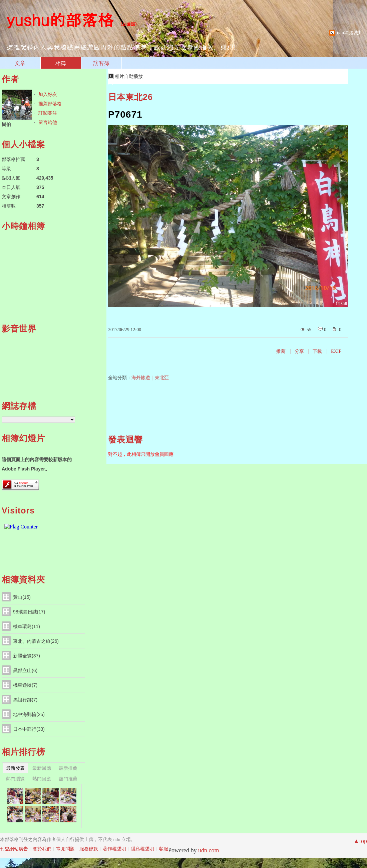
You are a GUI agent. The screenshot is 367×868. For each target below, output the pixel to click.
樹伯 (6, 124)
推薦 (281, 351)
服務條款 (89, 849)
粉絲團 (29, 863)
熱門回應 (42, 779)
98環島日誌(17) (29, 612)
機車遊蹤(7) (25, 685)
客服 (163, 849)
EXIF (336, 351)
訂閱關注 (48, 113)
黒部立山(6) (25, 670)
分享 (299, 351)
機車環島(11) (27, 626)
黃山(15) (22, 597)
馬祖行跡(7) (25, 700)
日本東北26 (130, 97)
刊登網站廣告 (14, 849)
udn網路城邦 (350, 33)
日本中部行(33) (29, 729)
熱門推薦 (68, 779)
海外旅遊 (141, 378)
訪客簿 (101, 63)
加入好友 (48, 94)
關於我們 (42, 849)
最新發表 (15, 768)
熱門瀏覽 (15, 779)
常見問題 (65, 849)
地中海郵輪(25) (29, 714)
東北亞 (162, 378)
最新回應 (42, 768)
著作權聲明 (114, 849)
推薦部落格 (50, 104)
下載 (317, 351)
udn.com (209, 850)
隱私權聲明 (142, 849)
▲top (360, 841)
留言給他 (48, 122)
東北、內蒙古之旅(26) (36, 641)
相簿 (61, 63)
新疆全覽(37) (27, 656)
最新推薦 (68, 768)
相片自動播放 (129, 76)
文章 (20, 63)
